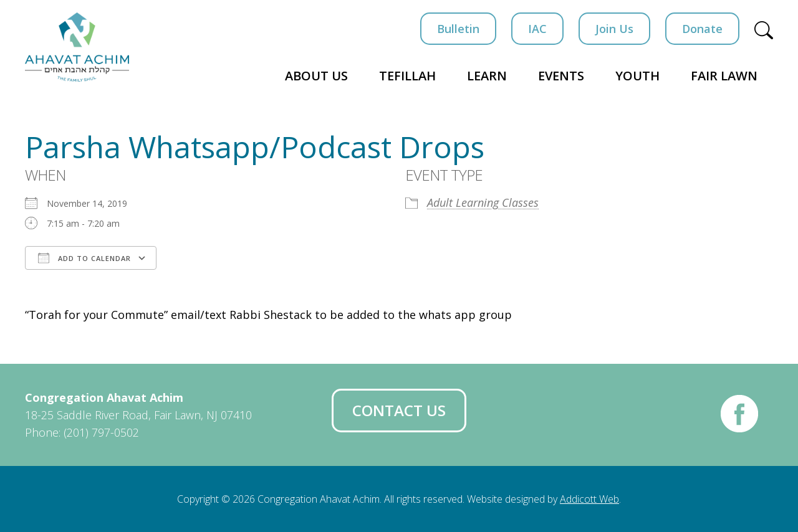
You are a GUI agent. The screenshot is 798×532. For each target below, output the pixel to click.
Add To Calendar (84, 258)
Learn (487, 76)
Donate (702, 29)
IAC (537, 29)
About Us (316, 76)
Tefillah (407, 76)
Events (561, 76)
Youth (637, 76)
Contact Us (399, 410)
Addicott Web (589, 499)
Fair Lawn (724, 76)
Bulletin (458, 29)
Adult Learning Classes (483, 202)
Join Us (614, 29)
